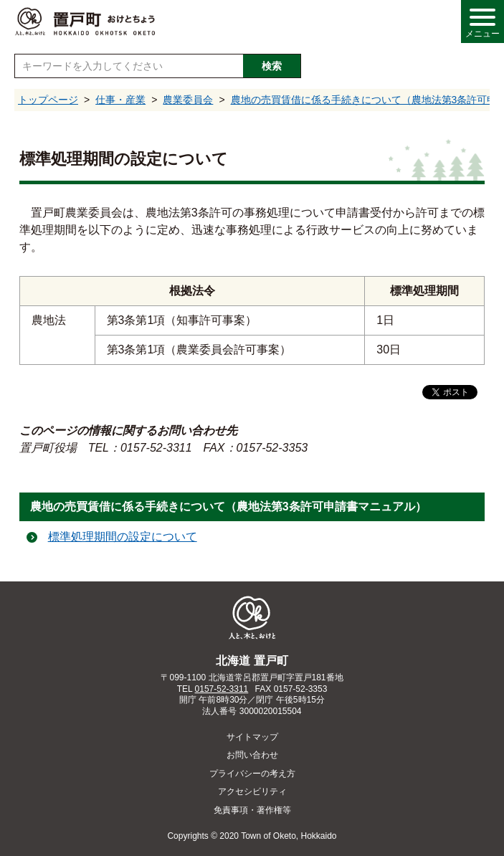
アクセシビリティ (252, 791)
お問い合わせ (252, 755)
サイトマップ (252, 737)
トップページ (48, 100)
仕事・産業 (120, 100)
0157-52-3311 (222, 689)
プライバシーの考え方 (252, 774)
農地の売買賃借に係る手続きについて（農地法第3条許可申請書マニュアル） (228, 507)
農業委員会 (188, 100)
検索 (272, 66)
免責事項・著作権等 (252, 810)
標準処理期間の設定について (123, 537)
